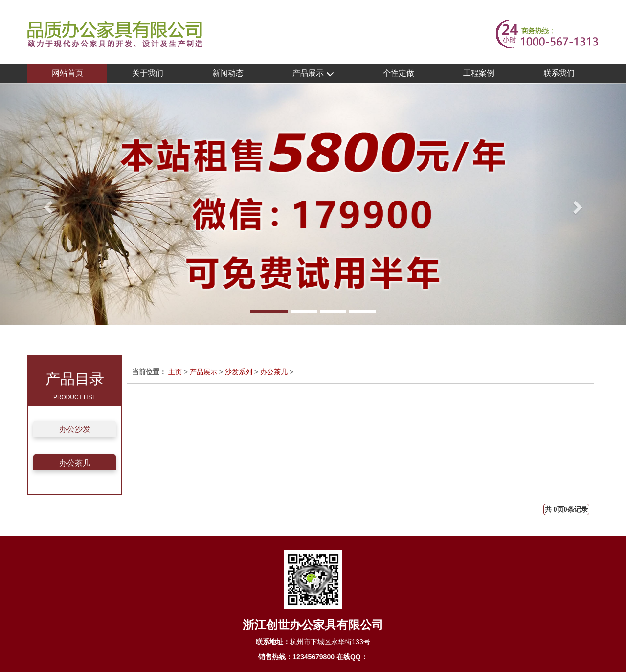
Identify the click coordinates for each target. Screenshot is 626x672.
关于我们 (148, 73)
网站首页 (67, 73)
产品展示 (313, 74)
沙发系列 (239, 372)
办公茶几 (75, 463)
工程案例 (479, 73)
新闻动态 (228, 73)
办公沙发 (75, 429)
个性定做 (399, 73)
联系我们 (559, 73)
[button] (47, 204)
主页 (175, 372)
